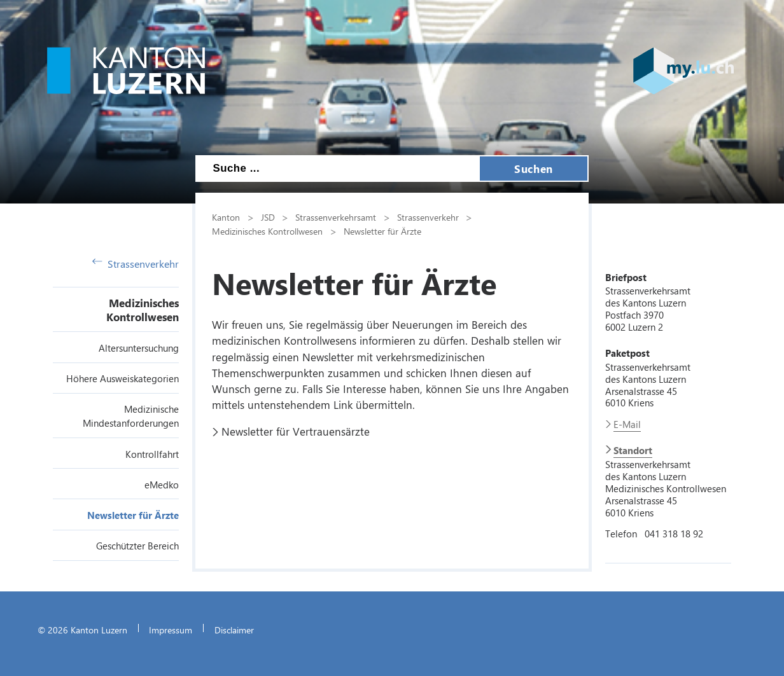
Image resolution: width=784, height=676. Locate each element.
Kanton (226, 217)
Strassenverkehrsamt (336, 217)
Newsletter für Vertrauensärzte (296, 431)
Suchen (533, 169)
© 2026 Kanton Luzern (82, 630)
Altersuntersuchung (139, 348)
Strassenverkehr (136, 264)
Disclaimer (234, 630)
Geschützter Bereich (137, 546)
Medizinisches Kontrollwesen (143, 310)
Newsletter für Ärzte (133, 515)
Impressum (171, 630)
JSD (268, 217)
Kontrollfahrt (152, 454)
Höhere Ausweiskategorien (122, 378)
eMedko (162, 485)
